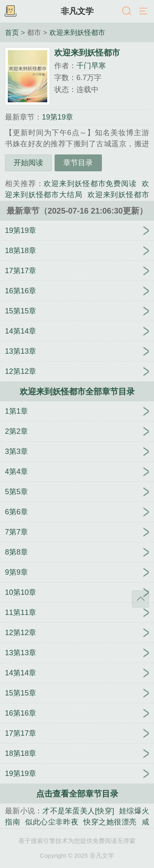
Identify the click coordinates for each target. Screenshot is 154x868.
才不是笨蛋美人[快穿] (78, 811)
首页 (12, 32)
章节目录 (78, 163)
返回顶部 (140, 599)
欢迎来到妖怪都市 (77, 32)
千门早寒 (91, 66)
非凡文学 (77, 11)
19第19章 (57, 117)
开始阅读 (28, 163)
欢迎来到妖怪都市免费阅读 (90, 184)
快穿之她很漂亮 (110, 822)
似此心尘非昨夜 (52, 822)
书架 (10, 12)
